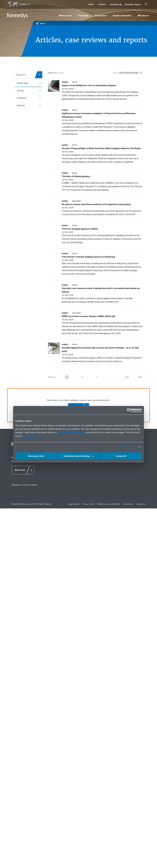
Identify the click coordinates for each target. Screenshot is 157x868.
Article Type (29, 83)
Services (29, 105)
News (91, 4)
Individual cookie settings (79, 456)
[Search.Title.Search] (40, 75)
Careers (102, 4)
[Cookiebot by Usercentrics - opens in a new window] (129, 410)
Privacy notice (31, 436)
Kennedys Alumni (133, 4)
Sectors (29, 91)
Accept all (121, 456)
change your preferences (71, 432)
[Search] (146, 4)
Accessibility (128, 504)
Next (140, 377)
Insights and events (122, 16)
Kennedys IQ (116, 4)
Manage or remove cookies (25, 485)
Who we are (143, 16)
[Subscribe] (23, 470)
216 (127, 377)
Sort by (128, 73)
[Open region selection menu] (18, 4)
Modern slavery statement (109, 504)
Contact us (141, 504)
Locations (29, 98)
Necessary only (36, 456)
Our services (101, 16)
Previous (52, 377)
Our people (83, 16)
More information (127, 447)
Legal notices (74, 504)
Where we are (65, 16)
